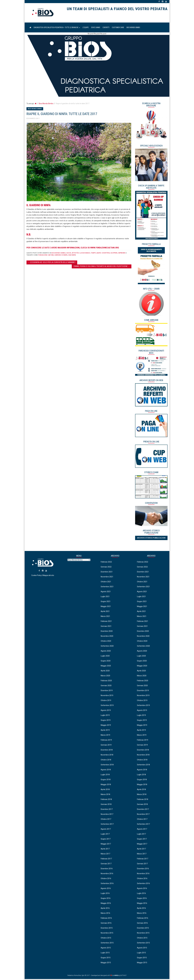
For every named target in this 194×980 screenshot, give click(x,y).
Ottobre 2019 (106, 701)
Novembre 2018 (107, 756)
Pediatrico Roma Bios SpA (43, 13)
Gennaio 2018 (106, 805)
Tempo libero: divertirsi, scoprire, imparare (108, 254)
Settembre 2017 (107, 825)
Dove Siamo (96, 28)
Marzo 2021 (105, 617)
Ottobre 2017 (106, 820)
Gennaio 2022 (106, 568)
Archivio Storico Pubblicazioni (151, 539)
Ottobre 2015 (106, 939)
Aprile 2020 (105, 672)
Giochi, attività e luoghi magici (78, 254)
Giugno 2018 (106, 780)
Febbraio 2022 (106, 563)
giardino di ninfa (61, 256)
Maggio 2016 (106, 904)
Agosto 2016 (106, 889)
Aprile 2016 (105, 909)
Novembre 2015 (107, 934)
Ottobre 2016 (106, 879)
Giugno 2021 (106, 602)
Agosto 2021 (106, 592)
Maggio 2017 (106, 845)
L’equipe (86, 28)
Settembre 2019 (107, 706)
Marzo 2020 (105, 677)
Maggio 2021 (106, 607)
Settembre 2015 (107, 944)
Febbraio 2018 (106, 800)
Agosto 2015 (106, 949)
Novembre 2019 (107, 696)
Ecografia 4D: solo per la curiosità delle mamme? (52, 263)
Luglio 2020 (105, 657)
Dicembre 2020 (107, 632)
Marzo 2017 (105, 855)
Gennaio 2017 (106, 864)
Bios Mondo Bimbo (133, 28)
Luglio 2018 (105, 775)
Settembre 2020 (107, 647)
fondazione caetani (46, 256)
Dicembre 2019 (107, 691)
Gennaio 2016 (106, 924)
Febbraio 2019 (106, 741)
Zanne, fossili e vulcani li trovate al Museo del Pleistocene (102, 267)
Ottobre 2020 (106, 642)
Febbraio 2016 (106, 919)
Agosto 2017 (106, 830)
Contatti (106, 28)
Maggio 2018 (106, 785)
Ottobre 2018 (106, 761)
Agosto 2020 (106, 652)
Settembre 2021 (107, 587)
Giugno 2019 (106, 721)
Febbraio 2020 (106, 681)
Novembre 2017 (107, 815)
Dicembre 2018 (107, 751)
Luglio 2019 (105, 716)
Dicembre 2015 (107, 929)
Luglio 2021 (105, 597)
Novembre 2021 (107, 578)
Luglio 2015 (105, 954)
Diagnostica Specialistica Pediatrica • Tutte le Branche (57, 28)
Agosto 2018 (106, 770)
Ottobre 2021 (106, 583)
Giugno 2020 (106, 662)
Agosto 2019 (106, 711)
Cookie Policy (36, 578)
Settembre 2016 (107, 884)
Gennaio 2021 (106, 627)
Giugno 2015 (106, 958)
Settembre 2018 (107, 766)
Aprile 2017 (105, 850)
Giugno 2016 (106, 899)
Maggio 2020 (106, 667)
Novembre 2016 (107, 874)
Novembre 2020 (107, 637)
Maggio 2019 (106, 726)
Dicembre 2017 (107, 810)
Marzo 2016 (105, 914)
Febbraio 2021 (106, 622)
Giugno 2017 (106, 840)
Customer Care (118, 28)
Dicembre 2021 (107, 573)
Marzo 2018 (105, 795)
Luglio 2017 (105, 835)
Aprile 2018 (105, 790)
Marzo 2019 (105, 736)
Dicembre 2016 (107, 869)
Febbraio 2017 (106, 860)
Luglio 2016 (105, 894)
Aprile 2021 (105, 612)
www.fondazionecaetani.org (105, 248)
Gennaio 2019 (106, 746)
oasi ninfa (72, 256)
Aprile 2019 (105, 731)
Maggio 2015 (106, 963)
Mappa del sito (48, 578)
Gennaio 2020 (106, 686)
